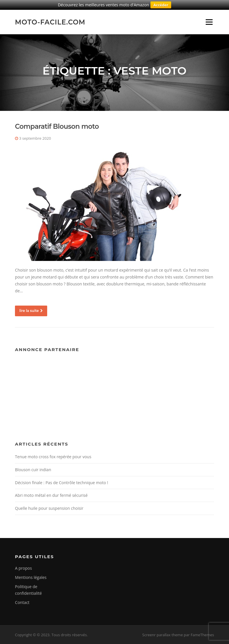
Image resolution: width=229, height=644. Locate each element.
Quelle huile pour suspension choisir (49, 508)
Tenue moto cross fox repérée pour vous (53, 457)
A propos (23, 568)
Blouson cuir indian (33, 470)
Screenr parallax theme (163, 635)
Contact (22, 602)
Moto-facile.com (50, 22)
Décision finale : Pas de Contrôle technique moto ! (62, 483)
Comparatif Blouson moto (57, 126)
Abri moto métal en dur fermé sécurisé (51, 495)
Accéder (161, 5)
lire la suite (31, 311)
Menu (209, 22)
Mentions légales (31, 577)
